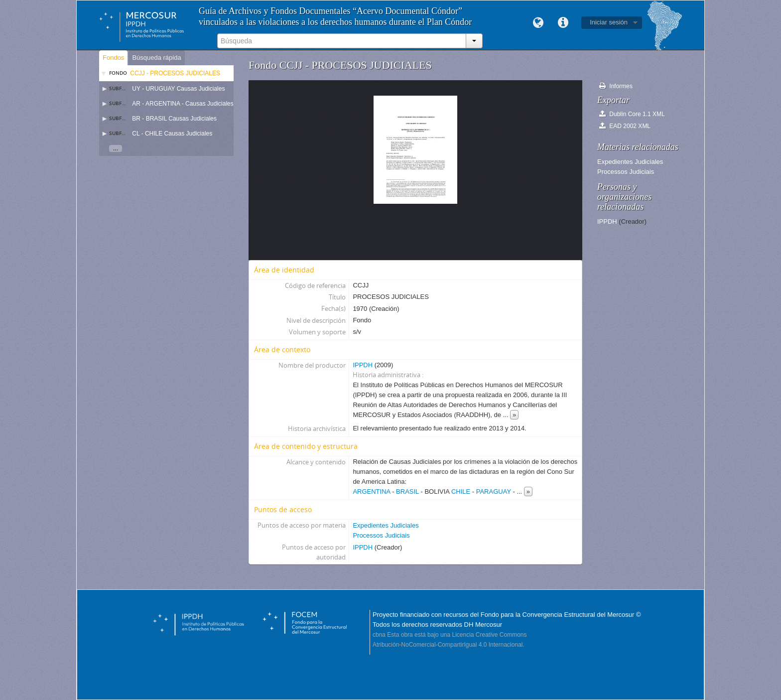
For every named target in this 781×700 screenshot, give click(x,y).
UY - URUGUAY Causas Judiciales (178, 89)
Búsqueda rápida (156, 58)
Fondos (113, 58)
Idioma (538, 23)
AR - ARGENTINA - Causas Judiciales (183, 104)
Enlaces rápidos (563, 23)
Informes (616, 86)
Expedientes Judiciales (386, 525)
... (116, 148)
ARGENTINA (371, 491)
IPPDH (363, 365)
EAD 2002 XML (625, 126)
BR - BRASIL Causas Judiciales (174, 119)
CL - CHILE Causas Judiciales (172, 134)
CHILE (461, 491)
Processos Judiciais (381, 535)
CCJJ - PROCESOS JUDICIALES (175, 73)
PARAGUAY (494, 491)
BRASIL (407, 491)
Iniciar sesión (609, 22)
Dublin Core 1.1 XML (632, 114)
